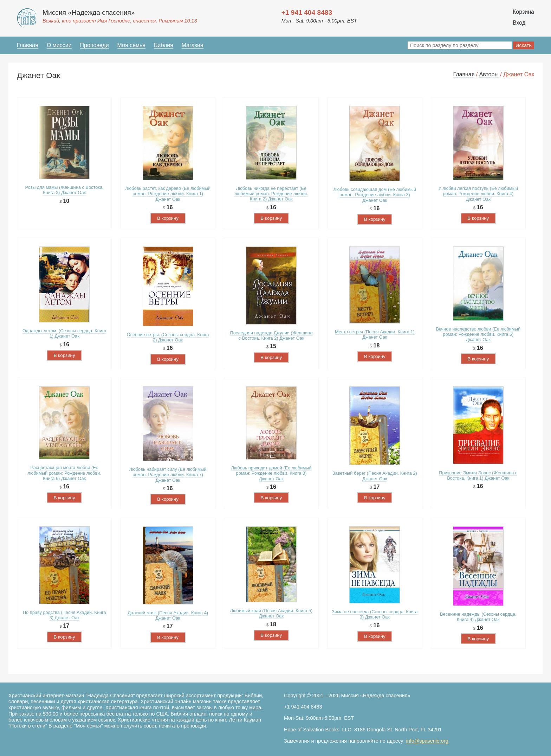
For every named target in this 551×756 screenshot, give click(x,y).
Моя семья (131, 45)
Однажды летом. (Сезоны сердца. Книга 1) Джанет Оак (64, 333)
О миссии (59, 45)
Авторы (489, 74)
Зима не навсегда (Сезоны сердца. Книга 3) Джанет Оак (375, 614)
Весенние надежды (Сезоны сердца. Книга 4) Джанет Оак (478, 617)
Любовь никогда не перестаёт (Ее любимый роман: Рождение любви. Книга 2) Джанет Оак (271, 194)
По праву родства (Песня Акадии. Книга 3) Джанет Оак (64, 615)
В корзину (168, 218)
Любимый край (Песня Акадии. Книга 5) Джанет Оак (271, 613)
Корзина (523, 12)
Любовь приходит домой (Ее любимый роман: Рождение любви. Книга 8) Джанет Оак (271, 473)
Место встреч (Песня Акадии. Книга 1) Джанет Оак (375, 334)
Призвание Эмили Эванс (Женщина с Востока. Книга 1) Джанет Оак (478, 475)
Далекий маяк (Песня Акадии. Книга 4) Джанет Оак (168, 615)
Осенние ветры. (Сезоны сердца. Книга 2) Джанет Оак (168, 337)
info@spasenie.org (427, 741)
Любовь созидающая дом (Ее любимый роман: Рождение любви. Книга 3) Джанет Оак (375, 195)
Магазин (193, 45)
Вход (519, 23)
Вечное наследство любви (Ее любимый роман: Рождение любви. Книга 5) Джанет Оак (478, 334)
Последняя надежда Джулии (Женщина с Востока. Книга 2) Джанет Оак (271, 335)
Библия (164, 45)
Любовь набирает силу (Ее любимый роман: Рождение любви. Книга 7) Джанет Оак (168, 475)
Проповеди (95, 45)
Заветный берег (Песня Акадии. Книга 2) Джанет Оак (375, 476)
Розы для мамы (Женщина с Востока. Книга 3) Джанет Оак (64, 190)
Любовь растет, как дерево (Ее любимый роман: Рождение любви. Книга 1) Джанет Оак (168, 194)
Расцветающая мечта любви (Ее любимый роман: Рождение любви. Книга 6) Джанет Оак (64, 473)
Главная (28, 45)
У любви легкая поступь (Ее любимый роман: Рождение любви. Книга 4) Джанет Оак (478, 194)
